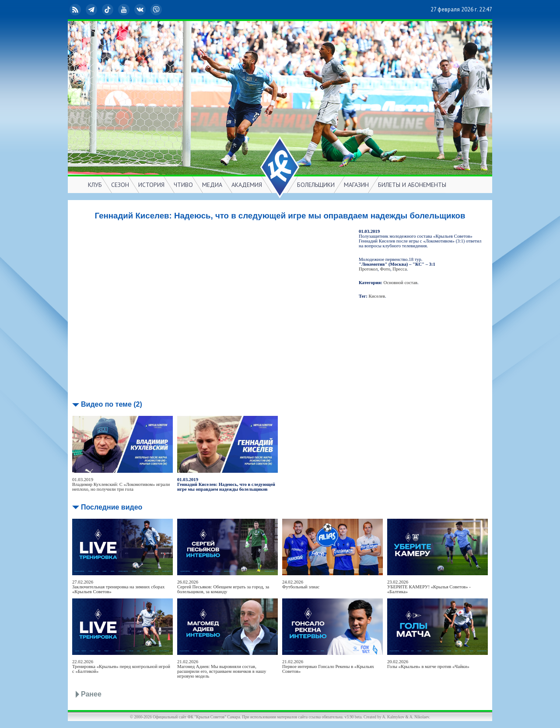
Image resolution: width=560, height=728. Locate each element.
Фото (385, 269)
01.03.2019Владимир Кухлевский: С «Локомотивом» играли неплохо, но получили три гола (121, 484)
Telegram (92, 10)
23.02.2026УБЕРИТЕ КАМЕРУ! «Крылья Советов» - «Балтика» (429, 587)
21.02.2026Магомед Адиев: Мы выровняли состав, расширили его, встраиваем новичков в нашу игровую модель (222, 669)
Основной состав (401, 283)
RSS (76, 10)
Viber (157, 10)
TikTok (108, 10)
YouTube (125, 10)
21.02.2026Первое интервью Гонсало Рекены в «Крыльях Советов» (328, 666)
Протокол (368, 269)
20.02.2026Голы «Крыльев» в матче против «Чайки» (428, 664)
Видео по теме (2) (112, 404)
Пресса (399, 269)
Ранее (91, 694)
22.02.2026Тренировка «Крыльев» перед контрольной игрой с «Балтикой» (121, 666)
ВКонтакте (141, 10)
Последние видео (112, 507)
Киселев (377, 296)
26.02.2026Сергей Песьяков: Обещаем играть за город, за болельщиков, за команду (223, 587)
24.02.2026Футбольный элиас (301, 584)
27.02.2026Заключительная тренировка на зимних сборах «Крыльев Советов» (118, 587)
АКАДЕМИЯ (247, 185)
